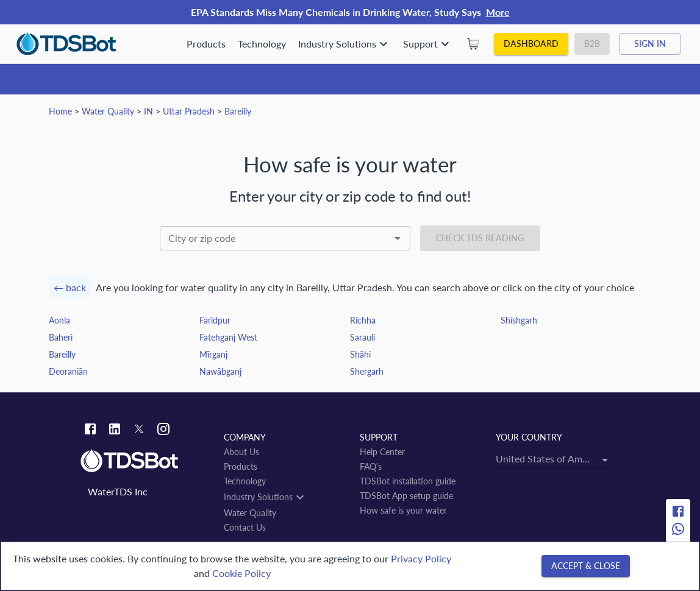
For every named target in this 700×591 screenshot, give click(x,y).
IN (148, 111)
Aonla (59, 320)
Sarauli (362, 337)
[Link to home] (146, 461)
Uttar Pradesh (189, 111)
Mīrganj (213, 354)
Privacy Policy (421, 558)
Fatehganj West (228, 337)
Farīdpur (215, 320)
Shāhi (360, 354)
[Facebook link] (90, 430)
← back (70, 287)
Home (60, 111)
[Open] (398, 238)
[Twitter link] (139, 431)
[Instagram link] (163, 430)
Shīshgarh (519, 320)
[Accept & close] (586, 566)
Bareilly (238, 111)
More (498, 12)
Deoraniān (68, 371)
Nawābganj (220, 371)
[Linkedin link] (115, 430)
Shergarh (367, 371)
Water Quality (108, 111)
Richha (363, 320)
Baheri (61, 337)
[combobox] (285, 238)
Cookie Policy (241, 573)
